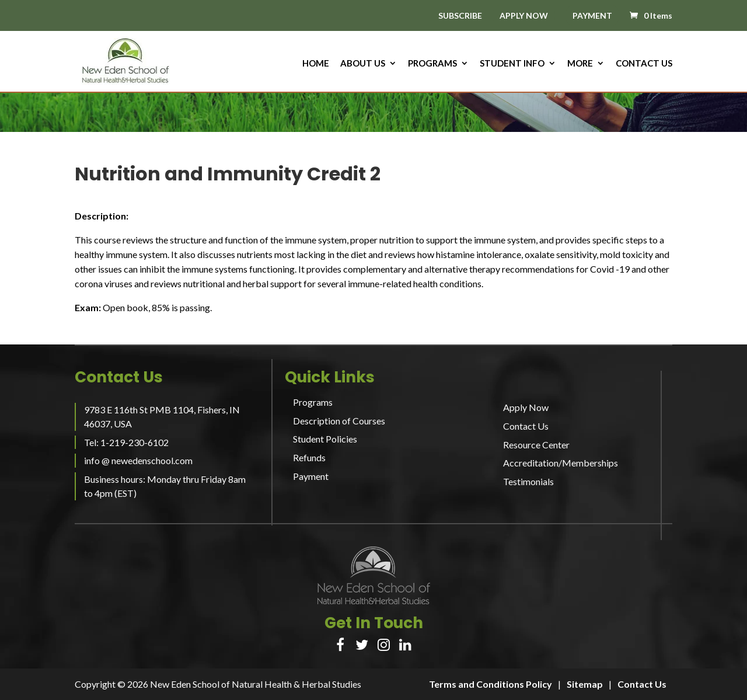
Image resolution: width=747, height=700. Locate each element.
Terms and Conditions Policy (491, 684)
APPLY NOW (524, 15)
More (580, 64)
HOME (316, 64)
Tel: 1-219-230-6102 (126, 442)
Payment (311, 476)
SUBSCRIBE (460, 16)
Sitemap (585, 684)
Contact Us (644, 64)
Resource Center (536, 445)
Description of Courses (339, 421)
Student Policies (325, 439)
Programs (432, 64)
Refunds (309, 457)
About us (363, 64)
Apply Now (526, 407)
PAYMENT (592, 15)
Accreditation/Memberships (561, 463)
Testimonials (528, 481)
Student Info (512, 64)
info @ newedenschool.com (138, 460)
